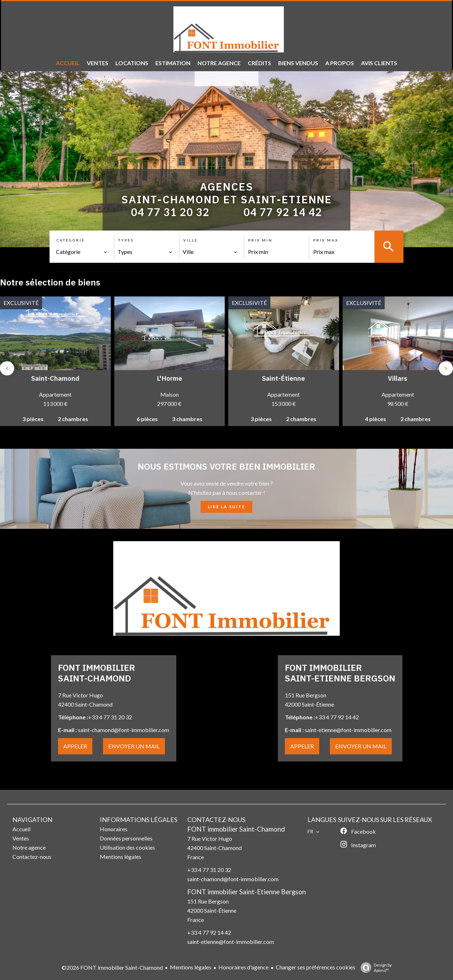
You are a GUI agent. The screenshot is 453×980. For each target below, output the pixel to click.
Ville (191, 240)
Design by (374, 968)
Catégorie (71, 240)
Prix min (260, 240)
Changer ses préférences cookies (316, 967)
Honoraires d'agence (243, 967)
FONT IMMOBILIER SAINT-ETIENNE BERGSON (340, 673)
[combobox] (82, 252)
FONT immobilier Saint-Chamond (236, 829)
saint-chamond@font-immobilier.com (233, 879)
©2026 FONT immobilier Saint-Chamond (112, 967)
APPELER (75, 746)
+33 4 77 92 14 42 (209, 932)
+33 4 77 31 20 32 (209, 870)
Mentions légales (191, 967)
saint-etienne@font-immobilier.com (231, 942)
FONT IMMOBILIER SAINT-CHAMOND (97, 673)
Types (126, 240)
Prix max (326, 240)
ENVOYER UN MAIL (134, 746)
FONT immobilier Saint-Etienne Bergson (246, 892)
